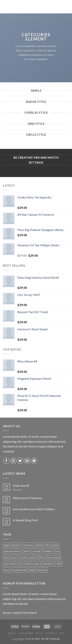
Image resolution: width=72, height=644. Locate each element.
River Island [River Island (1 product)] (53, 557)
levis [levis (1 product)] (7, 557)
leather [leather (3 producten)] (48, 551)
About (12, 633)
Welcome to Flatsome (27, 498)
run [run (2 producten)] (20, 564)
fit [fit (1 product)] (48, 545)
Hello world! (21, 485)
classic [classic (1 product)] (15, 545)
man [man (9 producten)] (15, 557)
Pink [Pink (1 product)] (41, 557)
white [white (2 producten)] (32, 570)
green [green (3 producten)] (55, 545)
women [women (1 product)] (43, 570)
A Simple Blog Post (25, 520)
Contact (51, 633)
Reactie (17, 490)
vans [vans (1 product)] (7, 570)
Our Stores (26, 633)
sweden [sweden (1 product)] (47, 564)
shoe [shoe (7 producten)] (28, 564)
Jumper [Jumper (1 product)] (37, 551)
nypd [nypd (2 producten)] (24, 557)
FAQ (62, 633)
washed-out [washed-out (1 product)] (19, 570)
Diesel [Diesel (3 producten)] (40, 545)
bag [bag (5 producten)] (6, 545)
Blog (39, 633)
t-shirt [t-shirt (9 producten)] (58, 564)
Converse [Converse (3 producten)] (27, 545)
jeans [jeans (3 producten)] (26, 551)
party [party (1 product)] (33, 557)
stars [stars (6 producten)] (37, 564)
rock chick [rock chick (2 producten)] (9, 564)
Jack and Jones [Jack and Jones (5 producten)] (12, 551)
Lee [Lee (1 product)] (57, 551)
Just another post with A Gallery (34, 509)
